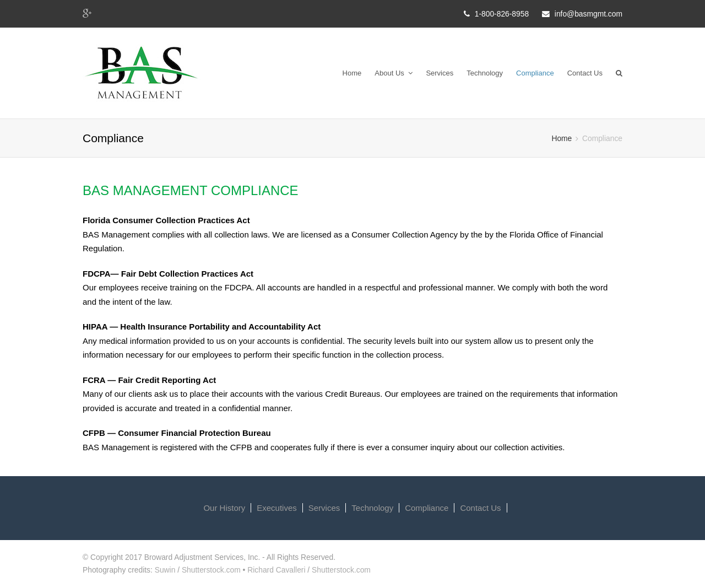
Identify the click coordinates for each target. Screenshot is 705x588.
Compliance (535, 73)
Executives (277, 508)
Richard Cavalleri (276, 570)
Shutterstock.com (211, 570)
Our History (224, 508)
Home (352, 73)
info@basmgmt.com (589, 14)
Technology (485, 73)
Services (440, 73)
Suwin (165, 570)
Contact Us (585, 73)
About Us (394, 73)
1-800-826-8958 (502, 14)
